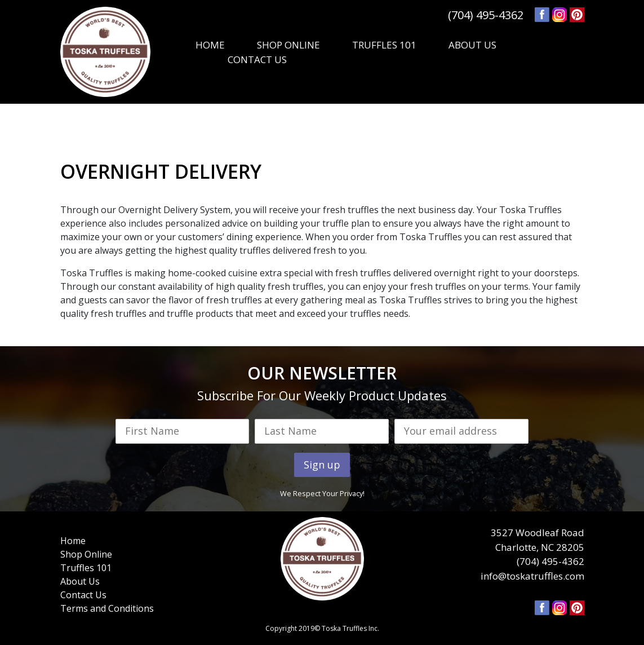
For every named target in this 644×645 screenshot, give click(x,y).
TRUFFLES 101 (384, 45)
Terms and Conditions (107, 608)
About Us (80, 581)
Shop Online (86, 554)
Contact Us (83, 595)
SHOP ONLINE (288, 45)
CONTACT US (257, 59)
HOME (210, 45)
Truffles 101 (86, 568)
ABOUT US (472, 45)
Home (73, 541)
